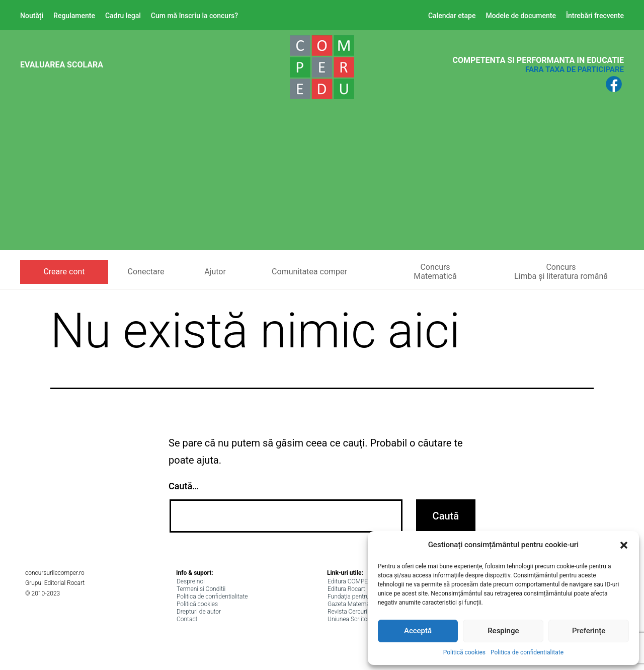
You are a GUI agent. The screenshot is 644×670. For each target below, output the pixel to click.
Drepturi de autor (199, 612)
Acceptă (418, 631)
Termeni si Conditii (201, 589)
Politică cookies (464, 652)
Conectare (146, 272)
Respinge (503, 631)
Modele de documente (521, 16)
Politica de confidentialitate (527, 652)
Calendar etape (452, 16)
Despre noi (191, 581)
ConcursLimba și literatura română (561, 272)
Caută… (184, 486)
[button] (624, 545)
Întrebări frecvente (595, 16)
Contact (187, 619)
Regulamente (74, 16)
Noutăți (32, 16)
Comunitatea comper (309, 272)
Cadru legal (123, 16)
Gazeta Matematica (353, 604)
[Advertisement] (322, 180)
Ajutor (215, 272)
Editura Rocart (346, 589)
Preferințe (589, 631)
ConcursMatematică (435, 272)
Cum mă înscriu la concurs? (194, 16)
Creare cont (64, 272)
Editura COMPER (350, 581)
